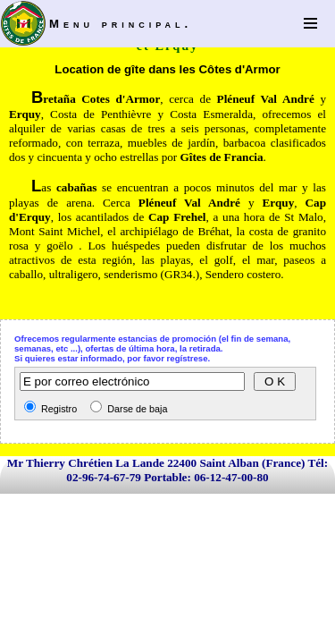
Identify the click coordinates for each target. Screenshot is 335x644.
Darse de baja (136, 409)
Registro (58, 409)
